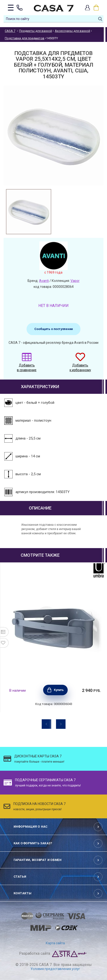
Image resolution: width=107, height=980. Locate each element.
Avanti (44, 281)
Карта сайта (55, 943)
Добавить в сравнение (27, 365)
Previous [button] (46, 724)
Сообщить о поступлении (53, 329)
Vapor (75, 281)
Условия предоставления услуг (55, 969)
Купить (59, 690)
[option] (29, 212)
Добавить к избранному (80, 365)
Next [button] (61, 724)
